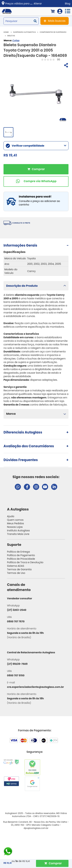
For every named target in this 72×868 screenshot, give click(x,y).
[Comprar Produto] (52, 863)
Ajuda (11, 516)
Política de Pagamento (21, 555)
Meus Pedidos (15, 523)
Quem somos (15, 520)
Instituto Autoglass (18, 530)
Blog (68, 4)
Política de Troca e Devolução (25, 562)
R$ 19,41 (26, 861)
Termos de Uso (16, 573)
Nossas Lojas (15, 527)
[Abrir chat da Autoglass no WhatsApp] (18, 487)
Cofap (16, 40)
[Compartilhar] (66, 66)
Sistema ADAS (16, 566)
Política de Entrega (18, 552)
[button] (36, 286)
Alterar (38, 4)
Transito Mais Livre (18, 534)
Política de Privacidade (21, 559)
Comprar (36, 169)
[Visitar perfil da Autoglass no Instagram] (36, 487)
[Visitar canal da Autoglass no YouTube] (45, 487)
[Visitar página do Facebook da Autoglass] (27, 487)
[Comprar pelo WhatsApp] (36, 181)
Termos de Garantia (19, 569)
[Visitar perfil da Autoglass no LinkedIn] (54, 487)
